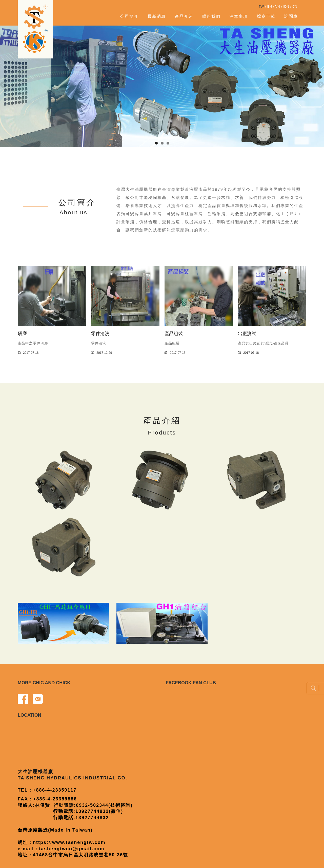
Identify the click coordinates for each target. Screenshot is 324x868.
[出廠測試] (272, 296)
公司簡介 (129, 16)
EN (270, 6)
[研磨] (52, 296)
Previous (4, 85)
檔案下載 (266, 16)
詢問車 (291, 16)
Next (320, 85)
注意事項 (239, 16)
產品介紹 (184, 16)
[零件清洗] (125, 296)
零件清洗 (100, 334)
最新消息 (157, 16)
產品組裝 (174, 334)
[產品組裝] (199, 296)
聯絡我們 (211, 16)
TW (261, 6)
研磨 (22, 334)
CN (295, 6)
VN (278, 6)
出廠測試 (247, 334)
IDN (286, 6)
